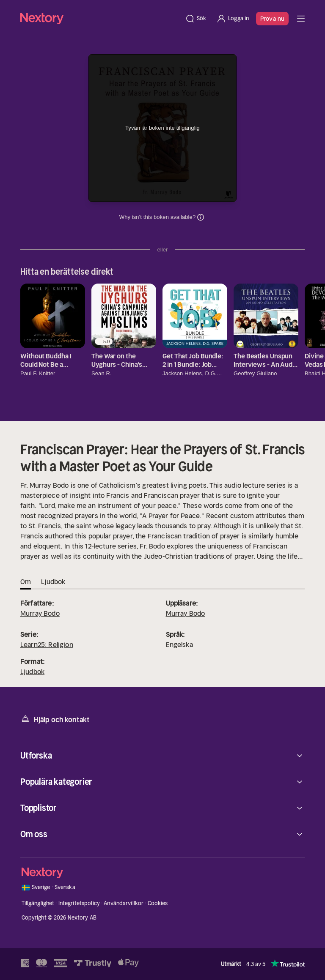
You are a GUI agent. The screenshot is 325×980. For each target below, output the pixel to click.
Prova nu (272, 19)
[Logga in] (233, 19)
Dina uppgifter (201, 217)
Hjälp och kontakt (55, 719)
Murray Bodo (40, 613)
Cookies (158, 903)
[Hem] (100, 18)
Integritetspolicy (79, 903)
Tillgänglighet (38, 903)
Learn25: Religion (47, 644)
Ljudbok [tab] (53, 581)
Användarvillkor (124, 903)
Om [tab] (26, 581)
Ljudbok (32, 672)
